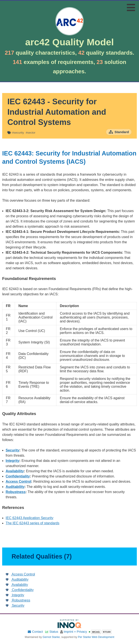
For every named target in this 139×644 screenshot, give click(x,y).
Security (12, 450)
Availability (15, 471)
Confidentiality (18, 476)
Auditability (15, 487)
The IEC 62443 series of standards (32, 523)
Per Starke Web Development (96, 637)
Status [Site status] (51, 632)
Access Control (18, 481)
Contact (35, 632)
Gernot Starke (51, 637)
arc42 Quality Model (69, 42)
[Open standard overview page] (119, 132)
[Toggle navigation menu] (131, 7)
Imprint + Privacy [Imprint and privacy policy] (75, 632)
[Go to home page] (69, 32)
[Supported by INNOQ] (69, 624)
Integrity (12, 461)
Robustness (16, 492)
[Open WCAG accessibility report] (100, 632)
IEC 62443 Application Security (30, 518)
